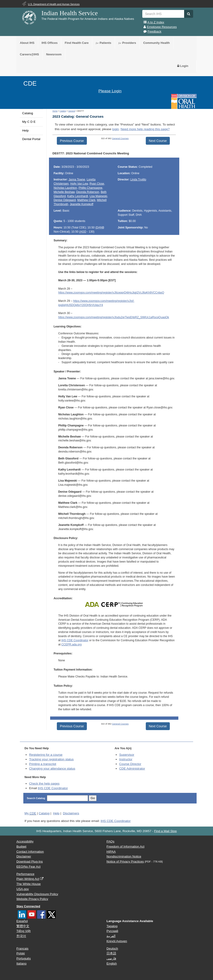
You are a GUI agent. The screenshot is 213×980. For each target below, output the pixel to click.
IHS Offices (50, 43)
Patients (103, 43)
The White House (29, 884)
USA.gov (23, 889)
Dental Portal (31, 139)
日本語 (111, 953)
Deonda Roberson (88, 192)
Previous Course (72, 141)
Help (25, 130)
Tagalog (112, 926)
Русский (112, 931)
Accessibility (25, 841)
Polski (21, 953)
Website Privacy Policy (32, 899)
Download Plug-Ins (30, 862)
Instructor (126, 759)
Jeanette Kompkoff (82, 204)
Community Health (157, 43)
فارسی (111, 958)
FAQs (110, 841)
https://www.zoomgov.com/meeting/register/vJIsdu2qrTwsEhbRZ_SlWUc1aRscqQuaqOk (114, 317)
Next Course (158, 141)
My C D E (29, 122)
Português (24, 958)
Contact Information (30, 852)
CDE (30, 83)
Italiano (21, 964)
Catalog (28, 113)
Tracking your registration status (51, 759)
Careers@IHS (29, 54)
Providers (127, 43)
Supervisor (127, 755)
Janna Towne (77, 180)
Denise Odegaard (65, 200)
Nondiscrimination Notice (124, 856)
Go (93, 798)
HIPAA (111, 852)
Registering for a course (46, 755)
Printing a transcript (43, 764)
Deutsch (112, 949)
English (112, 964)
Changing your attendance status (52, 769)
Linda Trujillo (138, 180)
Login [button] (183, 66)
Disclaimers (71, 813)
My (30, 813)
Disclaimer (24, 856)
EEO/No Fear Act (28, 867)
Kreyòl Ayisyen (117, 941)
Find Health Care (77, 43)
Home (55, 111)
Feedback (155, 31)
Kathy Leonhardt (78, 196)
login (116, 129)
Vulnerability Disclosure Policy (37, 894)
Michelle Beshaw (64, 192)
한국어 (21, 936)
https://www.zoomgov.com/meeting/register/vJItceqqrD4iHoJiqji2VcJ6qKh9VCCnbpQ (111, 293)
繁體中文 (23, 926)
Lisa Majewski (98, 196)
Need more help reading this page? (145, 129)
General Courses (120, 138)
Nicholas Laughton (65, 188)
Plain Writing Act (28, 879)
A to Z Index (156, 22)
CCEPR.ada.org (71, 644)
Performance (25, 874)
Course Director (130, 764)
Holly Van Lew (79, 184)
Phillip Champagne (90, 188)
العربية (111, 936)
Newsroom (54, 54)
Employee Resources (162, 27)
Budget (21, 847)
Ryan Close (97, 184)
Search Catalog (36, 798)
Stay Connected (28, 906)
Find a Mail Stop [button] (165, 831)
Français (22, 949)
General (72, 111)
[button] (189, 14)
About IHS (27, 43)
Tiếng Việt (23, 931)
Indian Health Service (70, 13)
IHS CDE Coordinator (75, 640)
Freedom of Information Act (125, 847)
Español (22, 921)
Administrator (132, 769)
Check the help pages (44, 784)
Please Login (110, 91)
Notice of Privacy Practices (125, 862)
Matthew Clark (86, 200)
